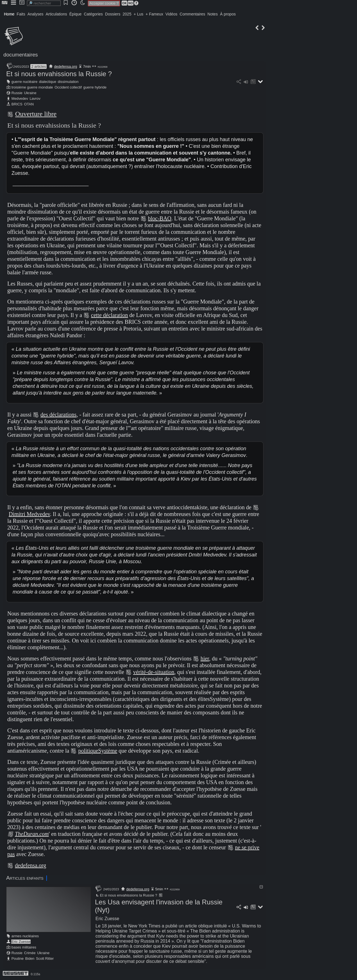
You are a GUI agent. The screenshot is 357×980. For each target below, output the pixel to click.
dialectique (48, 82)
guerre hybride (95, 87)
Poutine (18, 959)
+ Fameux (154, 14)
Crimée (30, 953)
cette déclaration (110, 315)
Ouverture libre (36, 114)
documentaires (21, 55)
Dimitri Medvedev (29, 514)
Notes (213, 14)
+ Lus (139, 14)
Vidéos (171, 14)
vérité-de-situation (154, 672)
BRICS (17, 104)
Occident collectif (68, 87)
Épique (76, 14)
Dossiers (113, 14)
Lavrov (35, 99)
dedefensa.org (66, 66)
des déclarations (58, 415)
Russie (17, 93)
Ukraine (30, 93)
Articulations (56, 14)
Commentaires (193, 14)
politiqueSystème (98, 751)
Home (9, 14)
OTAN (29, 104)
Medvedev (20, 99)
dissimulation (68, 82)
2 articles (38, 66)
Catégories (93, 14)
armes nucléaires (25, 936)
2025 (127, 14)
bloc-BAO (160, 218)
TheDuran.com (32, 834)
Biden (30, 959)
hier (205, 658)
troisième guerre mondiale (32, 87)
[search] (44, 3)
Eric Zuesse (21, 942)
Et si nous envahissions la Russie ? (59, 74)
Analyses (36, 14)
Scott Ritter (45, 959)
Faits (21, 14)
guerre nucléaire (24, 82)
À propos (228, 14)
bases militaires (24, 947)
